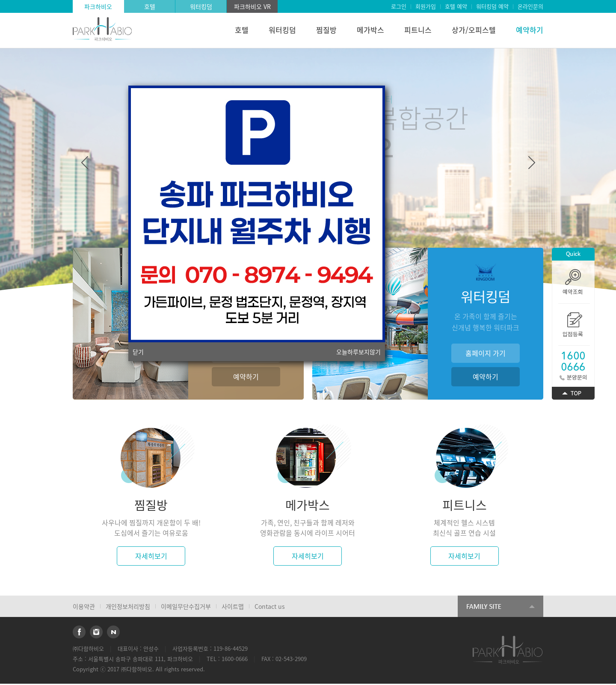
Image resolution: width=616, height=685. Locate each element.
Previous (85, 163)
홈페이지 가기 (486, 353)
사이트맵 (233, 606)
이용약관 (84, 606)
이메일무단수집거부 (186, 606)
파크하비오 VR (252, 6)
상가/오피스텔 (474, 30)
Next (532, 163)
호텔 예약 (456, 6)
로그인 (399, 6)
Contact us (270, 606)
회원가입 (426, 6)
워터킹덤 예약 (492, 6)
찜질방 (326, 30)
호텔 (150, 6)
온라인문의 (530, 6)
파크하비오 (98, 6)
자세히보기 (151, 556)
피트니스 (418, 30)
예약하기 (530, 30)
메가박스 (370, 30)
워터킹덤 (201, 6)
